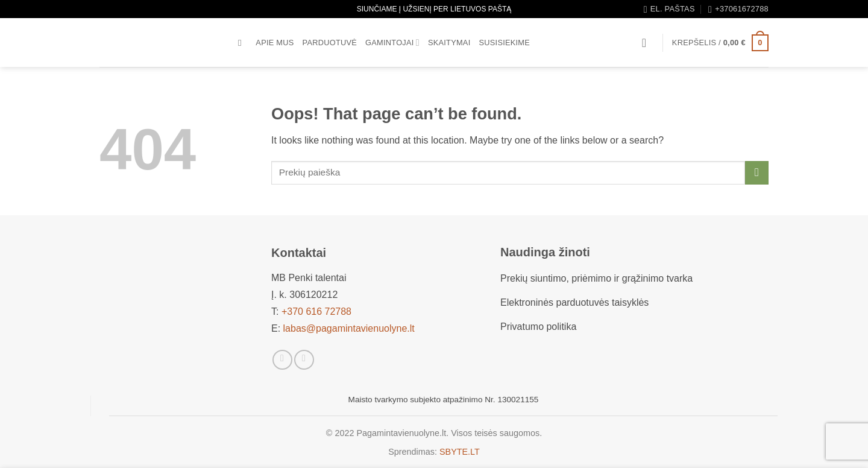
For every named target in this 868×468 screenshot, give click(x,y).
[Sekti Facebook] (282, 360)
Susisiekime (504, 43)
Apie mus (275, 43)
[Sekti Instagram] (304, 360)
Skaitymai (449, 43)
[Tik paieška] (243, 43)
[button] (648, 43)
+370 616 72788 (316, 311)
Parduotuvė (330, 43)
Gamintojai (392, 43)
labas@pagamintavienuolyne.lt (349, 328)
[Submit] (757, 173)
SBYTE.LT (460, 452)
